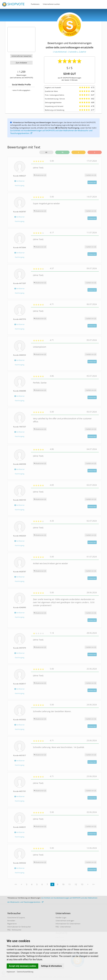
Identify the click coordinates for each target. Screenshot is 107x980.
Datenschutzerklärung (25, 972)
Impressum (11, 972)
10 (63, 884)
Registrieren (12, 924)
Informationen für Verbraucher (19, 927)
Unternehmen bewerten (21, 56)
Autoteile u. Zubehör (77, 52)
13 (82, 884)
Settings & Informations (52, 966)
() (91, 175)
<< (16, 884)
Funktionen (35, 4)
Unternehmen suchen (51, 4)
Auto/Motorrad (60, 52)
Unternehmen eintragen (65, 921)
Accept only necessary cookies (23, 966)
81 (46, 152)
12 (76, 884)
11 (70, 884)
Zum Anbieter (21, 63)
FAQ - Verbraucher (14, 930)
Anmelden (11, 921)
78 (62, 152)
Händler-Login (61, 918)
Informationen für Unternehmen (68, 924)
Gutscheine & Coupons (16, 918)
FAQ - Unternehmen (63, 927)
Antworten (92, 182)
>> (93, 884)
